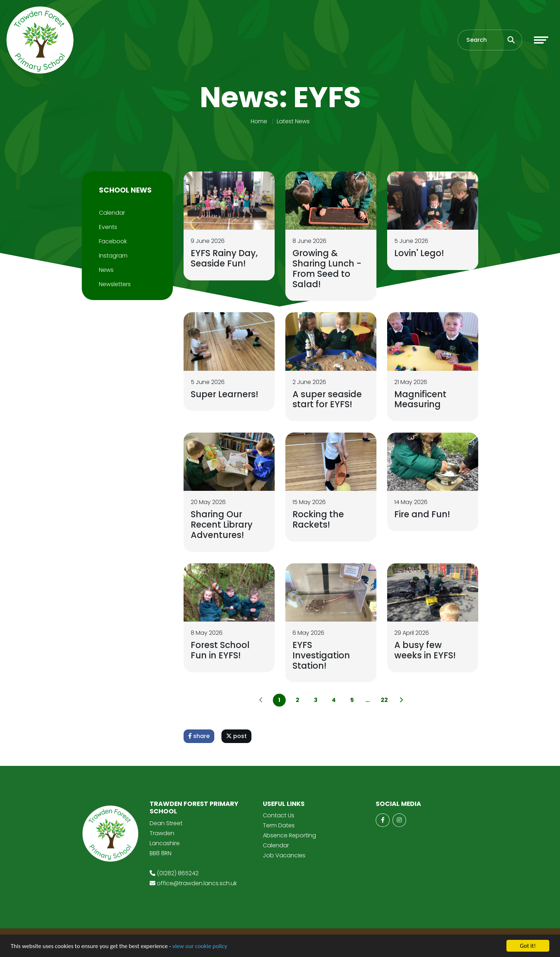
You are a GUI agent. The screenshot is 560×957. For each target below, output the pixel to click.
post (236, 736)
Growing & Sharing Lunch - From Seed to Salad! (327, 268)
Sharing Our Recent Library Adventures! (222, 525)
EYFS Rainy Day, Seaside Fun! (224, 258)
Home (259, 121)
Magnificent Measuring (420, 399)
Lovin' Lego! (419, 253)
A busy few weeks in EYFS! (425, 650)
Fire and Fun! (422, 514)
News (106, 270)
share (199, 736)
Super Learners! (224, 394)
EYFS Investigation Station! (321, 655)
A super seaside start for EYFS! (327, 399)
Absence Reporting (289, 835)
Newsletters (115, 284)
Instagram (113, 256)
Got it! (528, 946)
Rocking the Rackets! (318, 519)
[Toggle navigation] (541, 40)
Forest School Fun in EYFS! (220, 650)
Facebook (113, 241)
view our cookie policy (200, 946)
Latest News (293, 121)
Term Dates (279, 825)
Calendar (112, 213)
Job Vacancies (284, 855)
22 (384, 700)
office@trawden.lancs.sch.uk (197, 883)
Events (108, 227)
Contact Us (279, 815)
